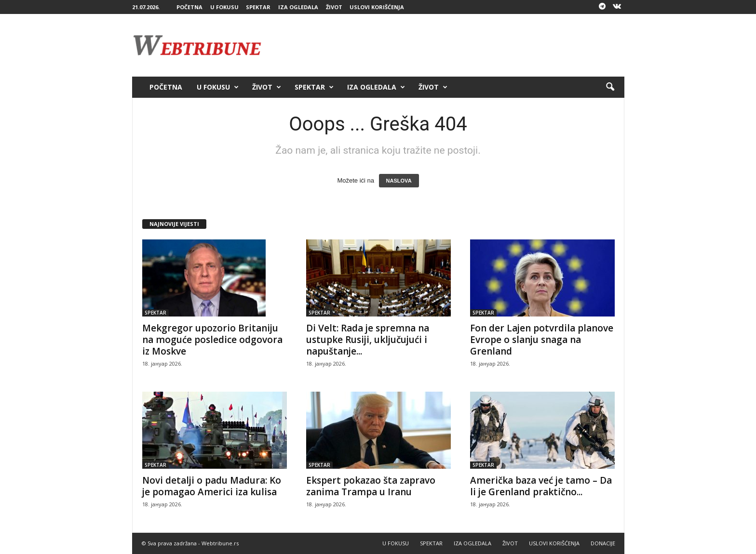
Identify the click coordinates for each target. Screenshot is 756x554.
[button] (610, 87)
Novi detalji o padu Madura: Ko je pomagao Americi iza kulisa (212, 486)
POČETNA (189, 7)
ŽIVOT (334, 7)
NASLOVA (399, 181)
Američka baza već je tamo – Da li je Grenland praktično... (541, 486)
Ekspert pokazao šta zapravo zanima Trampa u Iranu (371, 486)
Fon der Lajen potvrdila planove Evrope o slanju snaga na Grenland (542, 340)
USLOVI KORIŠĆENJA (377, 7)
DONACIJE (603, 543)
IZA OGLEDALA (298, 7)
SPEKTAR (258, 7)
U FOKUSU (224, 7)
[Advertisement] (449, 45)
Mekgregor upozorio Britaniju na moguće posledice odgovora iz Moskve (212, 340)
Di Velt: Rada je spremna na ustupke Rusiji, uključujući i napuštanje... (368, 340)
